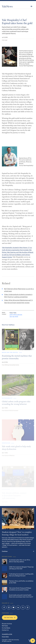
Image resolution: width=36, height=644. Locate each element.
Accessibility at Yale (7, 634)
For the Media (6, 628)
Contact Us (5, 630)
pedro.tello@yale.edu (16, 318)
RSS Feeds (5, 626)
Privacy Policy (5, 637)
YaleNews (7, 7)
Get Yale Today (10, 617)
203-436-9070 (14, 320)
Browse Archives (7, 624)
